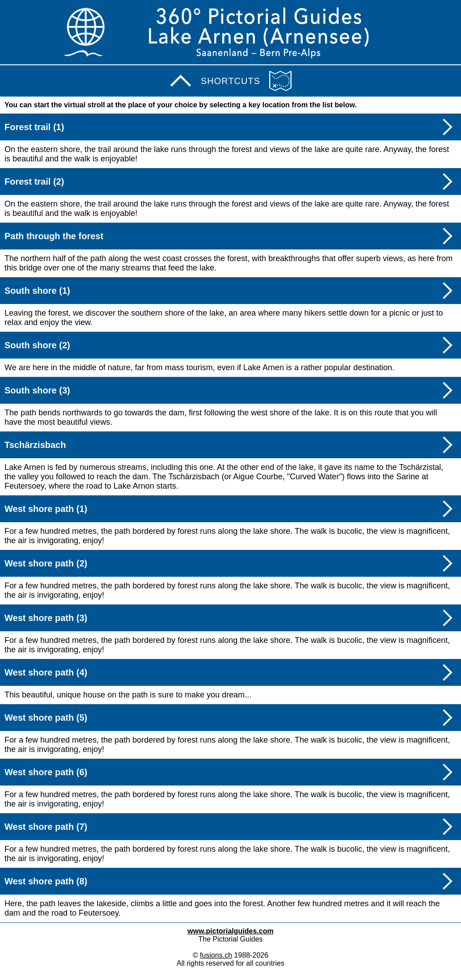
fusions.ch (216, 955)
